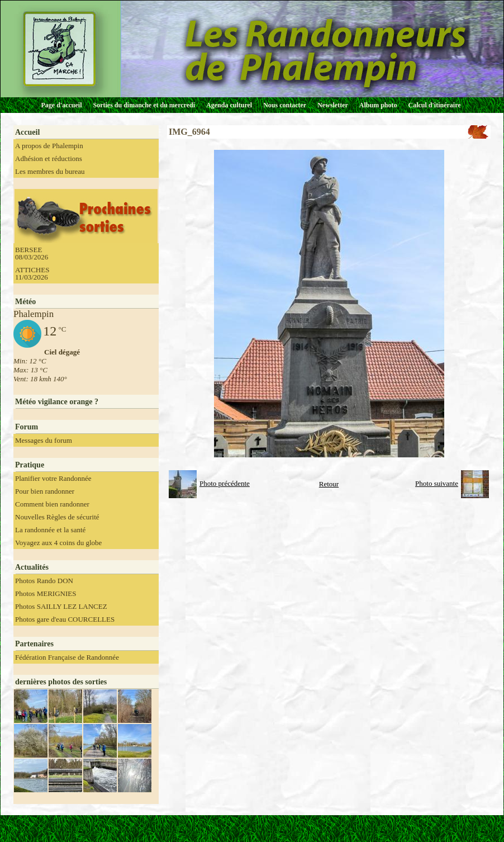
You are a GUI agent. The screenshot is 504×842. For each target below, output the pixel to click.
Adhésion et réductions (49, 159)
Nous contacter (285, 105)
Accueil (27, 132)
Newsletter (333, 105)
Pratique (30, 465)
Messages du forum (44, 440)
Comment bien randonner (52, 504)
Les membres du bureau (50, 171)
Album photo (378, 105)
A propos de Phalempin (49, 146)
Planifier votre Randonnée (53, 478)
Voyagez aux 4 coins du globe (58, 543)
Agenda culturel (229, 105)
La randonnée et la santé (50, 530)
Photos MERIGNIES (46, 593)
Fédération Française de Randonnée (67, 657)
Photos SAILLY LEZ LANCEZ (61, 606)
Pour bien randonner (45, 491)
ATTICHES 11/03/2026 (32, 273)
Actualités (32, 567)
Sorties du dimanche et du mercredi (144, 105)
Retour (329, 484)
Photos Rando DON (44, 581)
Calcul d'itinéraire (434, 105)
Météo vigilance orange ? (57, 402)
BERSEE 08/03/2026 (32, 253)
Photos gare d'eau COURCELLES (65, 619)
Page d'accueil (62, 105)
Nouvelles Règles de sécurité (57, 517)
